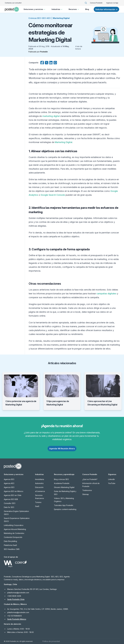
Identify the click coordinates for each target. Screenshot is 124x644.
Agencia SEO (9, 479)
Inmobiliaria (40, 479)
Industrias (57, 9)
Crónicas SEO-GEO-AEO (40, 18)
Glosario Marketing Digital (64, 487)
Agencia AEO (9, 483)
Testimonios (87, 490)
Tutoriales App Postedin (64, 505)
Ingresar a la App (112, 3)
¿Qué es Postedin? (90, 479)
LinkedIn (111, 479)
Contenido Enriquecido (13, 537)
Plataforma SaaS (10, 545)
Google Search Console (53, 195)
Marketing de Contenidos (14, 533)
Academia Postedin (62, 483)
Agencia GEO (9, 487)
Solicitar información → (106, 9)
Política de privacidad (51, 641)
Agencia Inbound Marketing (15, 529)
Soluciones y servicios (35, 9)
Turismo (38, 502)
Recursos (74, 9)
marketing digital (51, 116)
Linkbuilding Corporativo (14, 525)
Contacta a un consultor (13, 3)
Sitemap (86, 494)
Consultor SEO (10, 503)
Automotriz (39, 483)
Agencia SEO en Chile (13, 495)
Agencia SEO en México (14, 491)
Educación (39, 487)
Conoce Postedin (96, 3)
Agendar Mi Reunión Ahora (62, 449)
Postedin (44, 52)
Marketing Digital (61, 18)
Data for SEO (9, 507)
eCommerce (40, 491)
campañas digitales (106, 294)
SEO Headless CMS (12, 549)
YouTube (112, 483)
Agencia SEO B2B (11, 499)
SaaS (37, 506)
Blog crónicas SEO (61, 479)
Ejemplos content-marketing (65, 509)
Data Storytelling (10, 541)
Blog (87, 9)
